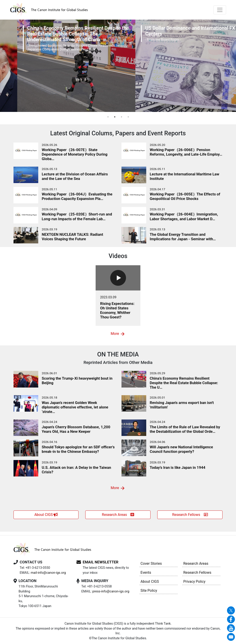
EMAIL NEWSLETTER (101, 562)
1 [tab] (108, 117)
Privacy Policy (194, 582)
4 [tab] (128, 117)
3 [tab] (121, 117)
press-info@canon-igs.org (111, 591)
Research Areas (118, 515)
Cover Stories (151, 563)
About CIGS (46, 515)
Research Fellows (190, 515)
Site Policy (149, 591)
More (118, 334)
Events (146, 573)
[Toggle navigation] (220, 10)
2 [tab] (115, 117)
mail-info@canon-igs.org (48, 573)
